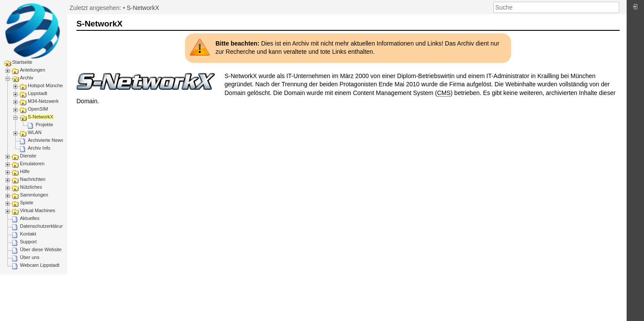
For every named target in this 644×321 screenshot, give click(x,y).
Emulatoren (32, 164)
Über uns (30, 257)
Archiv (27, 78)
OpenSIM (38, 109)
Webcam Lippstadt (40, 265)
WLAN (35, 132)
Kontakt (28, 234)
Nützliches (31, 187)
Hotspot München (46, 85)
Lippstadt (38, 93)
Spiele (27, 203)
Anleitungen (33, 70)
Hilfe (25, 171)
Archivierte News (46, 140)
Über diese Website (41, 249)
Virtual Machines (38, 210)
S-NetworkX (41, 117)
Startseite (22, 62)
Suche (615, 7)
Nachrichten (33, 179)
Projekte (44, 124)
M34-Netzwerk (43, 101)
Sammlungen (34, 195)
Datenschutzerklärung (43, 226)
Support (28, 242)
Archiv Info (39, 148)
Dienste (28, 156)
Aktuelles (30, 218)
